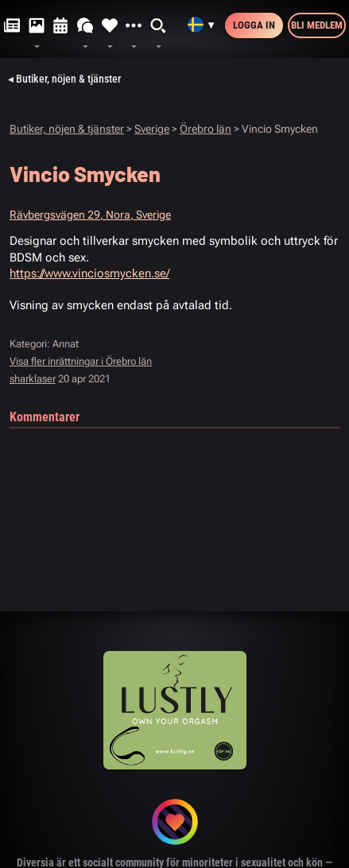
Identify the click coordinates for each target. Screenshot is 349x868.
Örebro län (206, 129)
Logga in (254, 25)
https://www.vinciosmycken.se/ (89, 273)
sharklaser (33, 379)
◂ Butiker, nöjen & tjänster (64, 79)
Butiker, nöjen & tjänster (67, 129)
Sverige (152, 129)
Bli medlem (317, 25)
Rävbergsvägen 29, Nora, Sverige (90, 215)
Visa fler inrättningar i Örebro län (81, 361)
